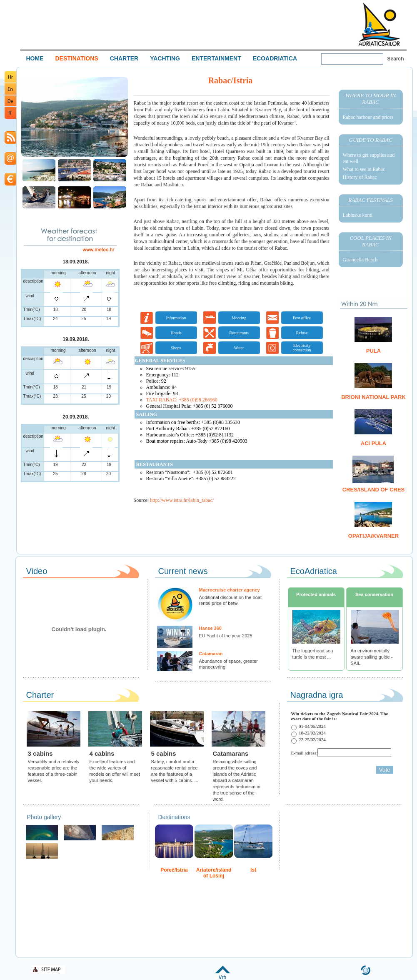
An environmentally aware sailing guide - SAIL (372, 657)
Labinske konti (358, 215)
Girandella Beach (360, 260)
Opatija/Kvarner (373, 536)
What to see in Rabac (364, 169)
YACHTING (165, 58)
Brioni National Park (373, 397)
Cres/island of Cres (374, 490)
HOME (35, 58)
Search (396, 59)
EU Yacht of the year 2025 (226, 636)
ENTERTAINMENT (216, 58)
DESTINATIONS (77, 58)
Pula (373, 351)
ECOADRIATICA (275, 58)
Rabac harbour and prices (368, 117)
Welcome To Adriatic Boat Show (379, 24)
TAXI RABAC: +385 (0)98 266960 (182, 400)
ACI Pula (373, 443)
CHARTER (124, 58)
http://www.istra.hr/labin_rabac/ (182, 500)
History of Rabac (360, 177)
